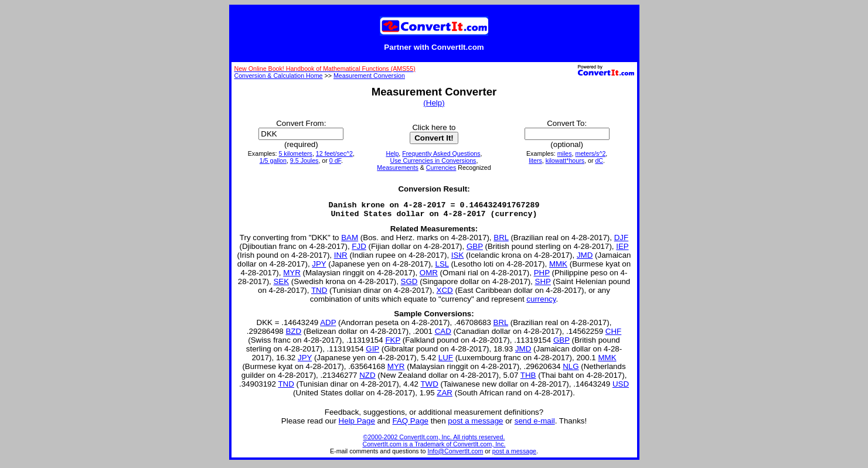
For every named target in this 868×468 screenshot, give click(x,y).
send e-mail (535, 424)
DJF (621, 241)
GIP (372, 352)
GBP (475, 250)
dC (599, 160)
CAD (443, 335)
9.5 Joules (304, 160)
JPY (319, 267)
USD (621, 387)
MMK (558, 267)
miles (565, 153)
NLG (571, 370)
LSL (442, 267)
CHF (613, 335)
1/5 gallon (273, 160)
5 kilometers (295, 153)
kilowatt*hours (565, 160)
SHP (543, 285)
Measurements (397, 168)
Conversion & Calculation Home (279, 76)
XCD (445, 294)
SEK (281, 285)
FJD (359, 250)
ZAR (445, 396)
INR (341, 259)
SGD (409, 285)
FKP (393, 344)
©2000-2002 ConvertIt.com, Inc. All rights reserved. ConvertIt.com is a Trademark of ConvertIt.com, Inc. (434, 444)
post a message (475, 424)
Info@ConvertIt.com (455, 455)
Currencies (441, 168)
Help (392, 153)
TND (319, 294)
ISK (457, 259)
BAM (350, 241)
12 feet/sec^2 (334, 153)
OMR (429, 276)
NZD (367, 379)
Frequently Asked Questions (441, 153)
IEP (622, 250)
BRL (501, 241)
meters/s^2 (591, 153)
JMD (585, 259)
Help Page (357, 424)
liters (535, 160)
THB (528, 379)
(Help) (434, 103)
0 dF (335, 160)
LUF (446, 361)
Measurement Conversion (369, 76)
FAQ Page (411, 424)
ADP (328, 326)
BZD (293, 335)
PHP (542, 276)
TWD (429, 387)
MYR (292, 276)
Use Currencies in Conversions (433, 160)
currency (541, 303)
